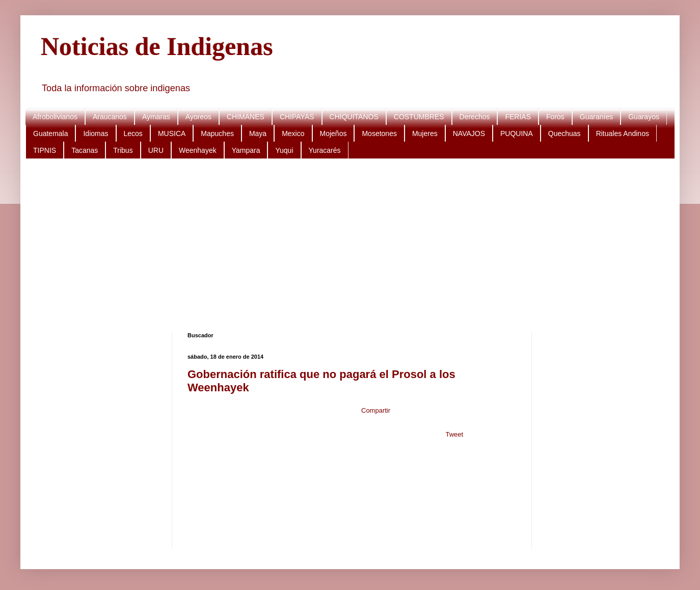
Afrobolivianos (55, 117)
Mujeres (425, 133)
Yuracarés (325, 150)
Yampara (246, 150)
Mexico (293, 133)
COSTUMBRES (419, 117)
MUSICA (172, 133)
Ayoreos (198, 117)
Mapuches (217, 133)
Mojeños (333, 133)
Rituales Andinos (623, 133)
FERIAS (518, 117)
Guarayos (644, 117)
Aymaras (156, 117)
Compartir (376, 410)
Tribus (123, 150)
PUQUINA (517, 133)
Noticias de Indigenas (157, 46)
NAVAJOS (469, 133)
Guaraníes (596, 117)
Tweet (454, 434)
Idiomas (96, 133)
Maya (258, 133)
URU (156, 150)
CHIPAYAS (297, 117)
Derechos (475, 117)
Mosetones (379, 133)
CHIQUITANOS (354, 117)
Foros (555, 117)
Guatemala (50, 133)
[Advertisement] (346, 246)
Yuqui (284, 150)
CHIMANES (246, 117)
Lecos (133, 133)
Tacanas (85, 150)
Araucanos (110, 117)
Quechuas (564, 133)
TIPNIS (45, 150)
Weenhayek (198, 150)
